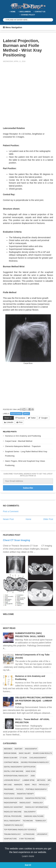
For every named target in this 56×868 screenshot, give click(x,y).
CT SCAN (23, 758)
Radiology (38, 803)
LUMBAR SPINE (29, 780)
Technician (28, 821)
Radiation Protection (35, 798)
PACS (34, 785)
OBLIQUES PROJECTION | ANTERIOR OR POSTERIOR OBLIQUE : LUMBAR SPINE (34, 701)
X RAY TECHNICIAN (27, 839)
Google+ (45, 418)
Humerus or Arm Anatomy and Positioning (23, 436)
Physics (20, 789)
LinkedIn (10, 422)
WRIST (26, 414)
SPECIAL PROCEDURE (13, 816)
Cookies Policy (28, 15)
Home (13, 12)
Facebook (21, 418)
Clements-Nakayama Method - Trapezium (23, 446)
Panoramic (9, 789)
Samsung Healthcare (34, 816)
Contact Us (40, 12)
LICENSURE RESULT (12, 780)
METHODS (41, 780)
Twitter (33, 418)
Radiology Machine (13, 812)
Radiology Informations (37, 807)
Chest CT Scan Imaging (17, 540)
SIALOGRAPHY (30, 812)
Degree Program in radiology (35, 762)
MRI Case (8, 785)
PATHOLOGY (44, 785)
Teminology (41, 821)
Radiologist (25, 803)
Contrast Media (11, 762)
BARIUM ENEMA (10, 753)
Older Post (48, 519)
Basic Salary (25, 753)
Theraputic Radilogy (13, 825)
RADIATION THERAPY (25, 794)
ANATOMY (19, 749)
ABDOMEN (8, 749)
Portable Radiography (36, 789)
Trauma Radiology (12, 834)
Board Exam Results (43, 753)
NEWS (27, 785)
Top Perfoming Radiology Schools (20, 830)
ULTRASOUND (29, 834)
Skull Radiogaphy (12, 821)
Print (21, 422)
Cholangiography (38, 758)
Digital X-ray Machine (14, 771)
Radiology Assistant (13, 807)
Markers (18, 785)
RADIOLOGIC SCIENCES (13, 798)
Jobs (33, 776)
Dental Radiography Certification (20, 767)
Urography (42, 834)
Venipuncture (10, 839)
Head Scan (31, 771)
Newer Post (8, 519)
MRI (49, 780)
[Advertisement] (28, 95)
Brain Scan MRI (11, 758)
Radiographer (10, 803)
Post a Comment (11, 511)
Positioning (16, 414)
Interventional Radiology (16, 776)
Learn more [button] (28, 856)
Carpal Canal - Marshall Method (19, 441)
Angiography (31, 749)
